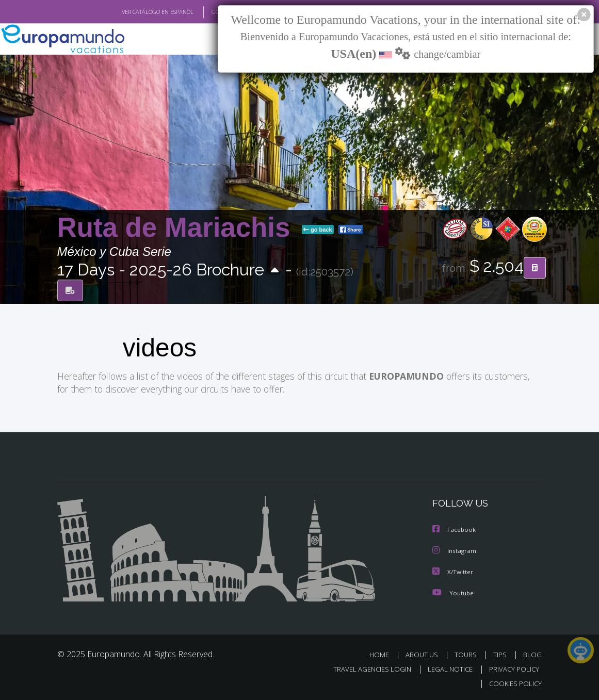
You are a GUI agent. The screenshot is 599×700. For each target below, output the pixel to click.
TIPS (502, 653)
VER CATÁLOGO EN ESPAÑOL (133, 12)
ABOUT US (425, 653)
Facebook (455, 530)
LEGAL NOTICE (445, 668)
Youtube (453, 591)
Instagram (455, 550)
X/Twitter (453, 571)
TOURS (468, 653)
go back (318, 230)
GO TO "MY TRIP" (216, 12)
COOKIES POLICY (514, 682)
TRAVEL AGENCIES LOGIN (365, 668)
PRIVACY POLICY (512, 668)
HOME (384, 653)
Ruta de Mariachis (178, 228)
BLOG (532, 653)
